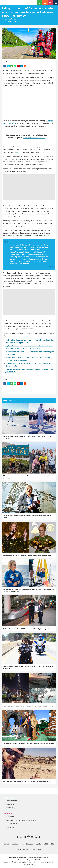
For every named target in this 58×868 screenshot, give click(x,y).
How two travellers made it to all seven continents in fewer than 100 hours (28, 706)
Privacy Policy (10, 808)
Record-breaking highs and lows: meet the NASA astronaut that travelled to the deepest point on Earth (28, 590)
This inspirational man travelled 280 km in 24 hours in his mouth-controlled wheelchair (28, 668)
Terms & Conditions (12, 801)
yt (29, 103)
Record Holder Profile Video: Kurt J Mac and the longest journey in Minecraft (28, 744)
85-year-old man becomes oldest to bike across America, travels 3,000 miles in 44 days (29, 477)
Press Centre (10, 827)
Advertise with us (13, 824)
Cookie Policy (10, 804)
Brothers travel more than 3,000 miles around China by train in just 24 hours (29, 629)
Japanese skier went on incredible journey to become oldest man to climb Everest (27, 517)
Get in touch (10, 817)
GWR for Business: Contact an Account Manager (21, 820)
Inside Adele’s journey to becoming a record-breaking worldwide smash (27, 555)
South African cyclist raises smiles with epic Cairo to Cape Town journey (27, 781)
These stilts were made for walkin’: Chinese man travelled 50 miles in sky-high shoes (28, 437)
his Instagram (18, 152)
